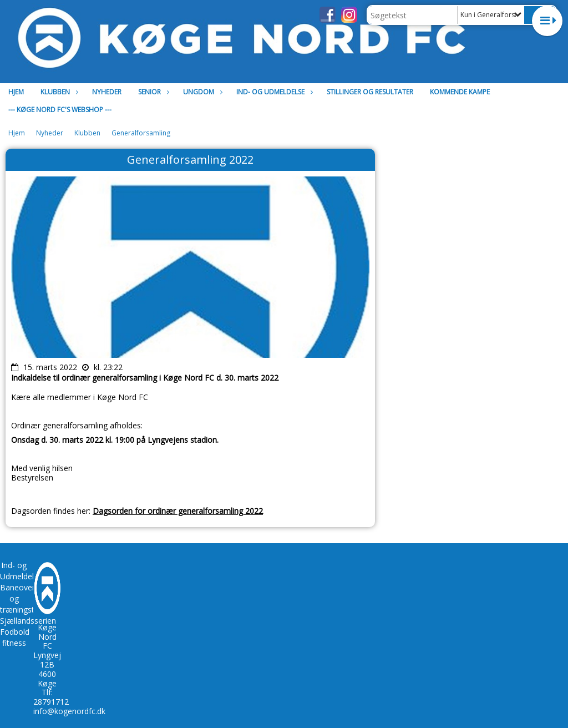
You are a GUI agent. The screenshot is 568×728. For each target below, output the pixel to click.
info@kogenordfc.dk (69, 711)
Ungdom (201, 92)
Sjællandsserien (28, 621)
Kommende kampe (460, 92)
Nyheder (107, 92)
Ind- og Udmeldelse (273, 92)
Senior (152, 92)
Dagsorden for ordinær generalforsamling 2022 (178, 511)
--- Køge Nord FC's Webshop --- (60, 110)
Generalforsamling (141, 133)
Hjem (16, 92)
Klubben (58, 92)
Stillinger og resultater (370, 92)
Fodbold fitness (15, 637)
